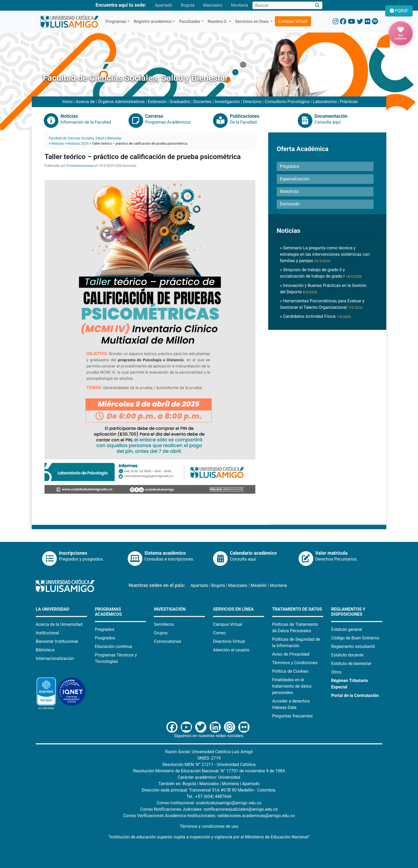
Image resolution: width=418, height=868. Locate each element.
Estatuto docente (347, 655)
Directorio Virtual (229, 641)
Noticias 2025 (78, 143)
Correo (219, 633)
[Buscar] (317, 5)
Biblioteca (45, 650)
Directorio (252, 102)
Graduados (180, 102)
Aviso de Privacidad (291, 654)
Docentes (202, 102)
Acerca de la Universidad (59, 624)
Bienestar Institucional (57, 641)
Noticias (58, 143)
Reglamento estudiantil (353, 646)
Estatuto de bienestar (351, 664)
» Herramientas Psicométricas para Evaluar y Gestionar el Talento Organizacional (322, 304)
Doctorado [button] (290, 204)
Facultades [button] (190, 21)
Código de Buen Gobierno (355, 638)
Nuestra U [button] (218, 21)
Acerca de (85, 102)
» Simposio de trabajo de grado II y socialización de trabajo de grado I (321, 273)
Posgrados (105, 638)
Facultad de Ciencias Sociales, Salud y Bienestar (85, 138)
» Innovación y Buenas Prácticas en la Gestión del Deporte (323, 289)
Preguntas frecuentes (292, 716)
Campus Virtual (293, 21)
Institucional (47, 633)
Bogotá (188, 5)
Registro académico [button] (153, 21)
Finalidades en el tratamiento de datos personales (292, 686)
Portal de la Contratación (355, 695)
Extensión (157, 102)
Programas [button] (116, 21)
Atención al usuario (231, 650)
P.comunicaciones (80, 166)
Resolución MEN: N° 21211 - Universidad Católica (209, 764)
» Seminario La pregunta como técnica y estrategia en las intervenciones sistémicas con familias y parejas (325, 254)
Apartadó (163, 5)
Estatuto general (347, 629)
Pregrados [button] (290, 166)
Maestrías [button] (289, 191)
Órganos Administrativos (121, 102)
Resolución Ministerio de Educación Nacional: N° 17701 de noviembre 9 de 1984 (209, 771)
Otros (336, 672)
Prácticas (349, 102)
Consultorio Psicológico (287, 102)
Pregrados (105, 629)
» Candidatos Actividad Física (315, 316)
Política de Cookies (290, 671)
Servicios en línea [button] (252, 21)
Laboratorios (325, 102)
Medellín (259, 585)
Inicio (67, 102)
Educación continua (114, 646)
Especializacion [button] (295, 179)
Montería (239, 5)
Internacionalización (55, 658)
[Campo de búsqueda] (282, 5)
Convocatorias (168, 641)
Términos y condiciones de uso (209, 826)
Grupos (161, 633)
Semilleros (164, 624)
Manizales (213, 5)
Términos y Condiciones (295, 663)
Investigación (227, 102)
